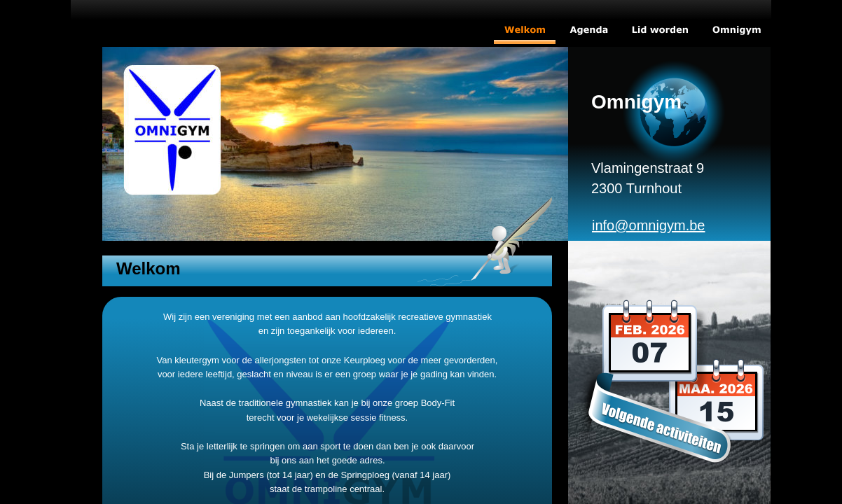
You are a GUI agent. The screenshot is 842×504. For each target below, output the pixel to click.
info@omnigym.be (648, 225)
